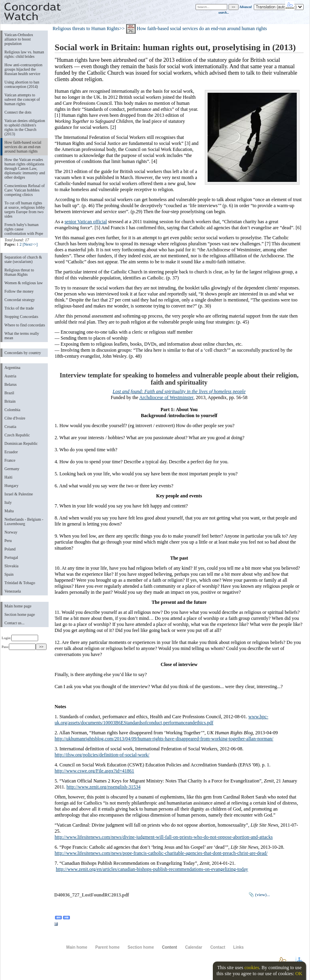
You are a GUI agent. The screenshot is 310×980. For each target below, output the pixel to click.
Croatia (10, 427)
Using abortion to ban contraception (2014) (22, 84)
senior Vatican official (86, 222)
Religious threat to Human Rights (19, 272)
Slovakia (11, 566)
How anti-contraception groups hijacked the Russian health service (23, 69)
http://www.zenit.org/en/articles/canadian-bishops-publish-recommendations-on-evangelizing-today (152, 869)
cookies (252, 968)
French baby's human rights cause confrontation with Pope (24, 229)
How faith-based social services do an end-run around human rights (23, 147)
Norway (11, 532)
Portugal (11, 557)
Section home (141, 947)
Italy (8, 502)
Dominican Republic (21, 443)
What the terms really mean (22, 336)
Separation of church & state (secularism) (23, 259)
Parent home (107, 947)
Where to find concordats (25, 325)
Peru (8, 541)
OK (299, 974)
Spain (9, 574)
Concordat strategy (20, 300)
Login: (20, 638)
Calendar (194, 947)
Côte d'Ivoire (15, 418)
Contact (218, 947)
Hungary (11, 486)
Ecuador (11, 452)
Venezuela (13, 591)
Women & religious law (23, 283)
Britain (10, 401)
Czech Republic (17, 435)
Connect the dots (18, 112)
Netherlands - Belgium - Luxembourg (24, 522)
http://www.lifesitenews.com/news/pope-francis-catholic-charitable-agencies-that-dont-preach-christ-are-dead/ (161, 853)
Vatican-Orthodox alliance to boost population (19, 39)
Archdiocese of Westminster (166, 397)
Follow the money (19, 291)
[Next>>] (30, 244)
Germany (12, 469)
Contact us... (14, 623)
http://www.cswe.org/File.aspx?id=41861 (94, 771)
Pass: (19, 647)
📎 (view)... (259, 894)
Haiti (8, 477)
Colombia (12, 410)
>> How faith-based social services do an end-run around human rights (193, 29)
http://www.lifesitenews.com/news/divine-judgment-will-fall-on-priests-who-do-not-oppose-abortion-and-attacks (164, 837)
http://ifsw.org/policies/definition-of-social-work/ (102, 755)
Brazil (9, 393)
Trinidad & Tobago (20, 583)
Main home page (18, 606)
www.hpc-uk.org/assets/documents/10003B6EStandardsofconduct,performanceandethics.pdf (161, 720)
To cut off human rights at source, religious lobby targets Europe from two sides (25, 210)
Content (169, 947)
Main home (77, 947)
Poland (10, 549)
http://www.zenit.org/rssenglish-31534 (104, 787)
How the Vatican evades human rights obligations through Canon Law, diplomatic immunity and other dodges (25, 168)
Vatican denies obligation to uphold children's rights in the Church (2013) (25, 127)
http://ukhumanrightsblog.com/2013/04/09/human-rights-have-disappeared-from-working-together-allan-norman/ (164, 739)
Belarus (11, 384)
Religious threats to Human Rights (86, 29)
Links (239, 947)
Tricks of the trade (19, 308)
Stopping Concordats (21, 317)
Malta (9, 511)
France (10, 460)
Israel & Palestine (19, 494)
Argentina (12, 368)
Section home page (20, 614)
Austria (10, 376)
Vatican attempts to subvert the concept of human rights (22, 99)
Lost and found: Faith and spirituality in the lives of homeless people (179, 391)
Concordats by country (23, 353)
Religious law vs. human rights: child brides (24, 54)
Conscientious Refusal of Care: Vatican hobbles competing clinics (24, 190)
